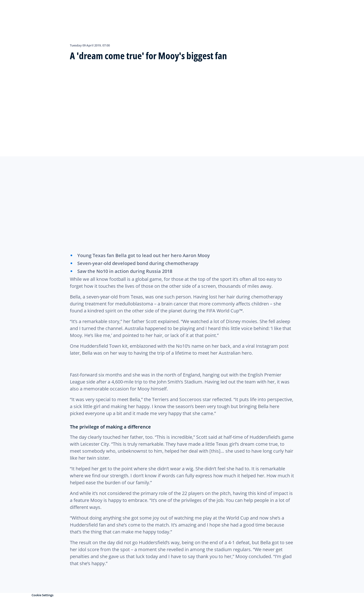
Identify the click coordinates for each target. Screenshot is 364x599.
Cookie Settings (42, 595)
